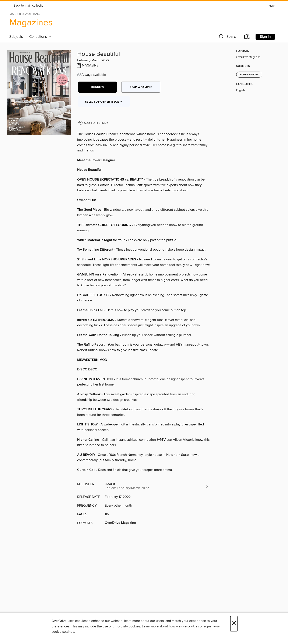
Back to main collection (27, 6)
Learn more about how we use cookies (170, 626)
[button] (228, 37)
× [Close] (234, 624)
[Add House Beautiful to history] (94, 123)
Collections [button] (40, 37)
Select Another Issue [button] (104, 102)
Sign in (265, 37)
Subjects (16, 37)
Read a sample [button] (141, 87)
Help (272, 6)
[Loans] (247, 37)
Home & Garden (249, 75)
